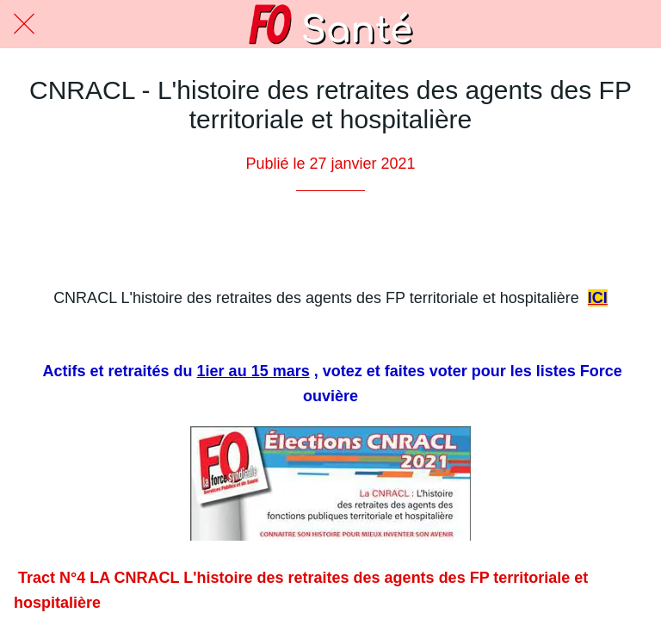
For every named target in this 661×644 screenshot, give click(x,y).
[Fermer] (24, 24)
